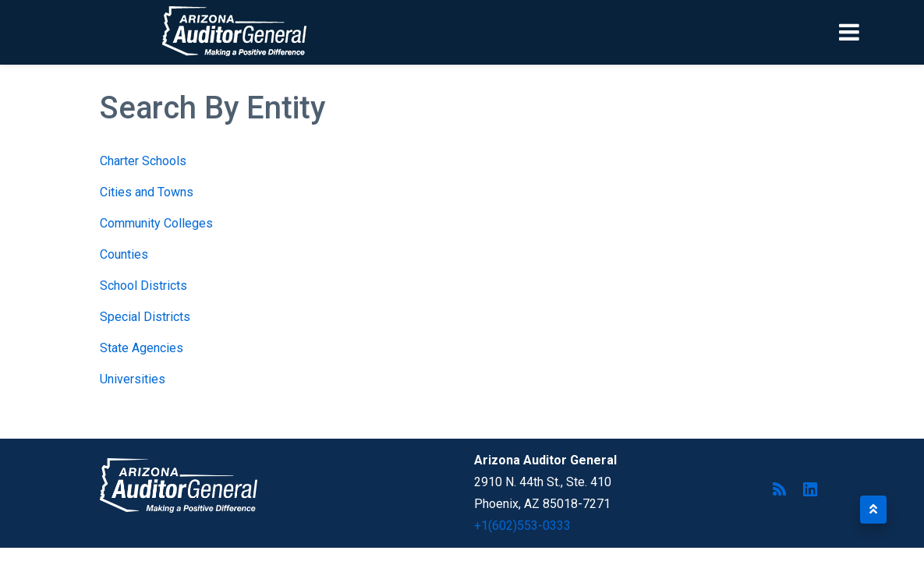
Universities (133, 379)
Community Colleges (156, 223)
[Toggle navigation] (876, 32)
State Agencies (142, 348)
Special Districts (145, 317)
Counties (124, 254)
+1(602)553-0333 (522, 526)
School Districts (143, 286)
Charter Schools (143, 161)
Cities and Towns (147, 192)
